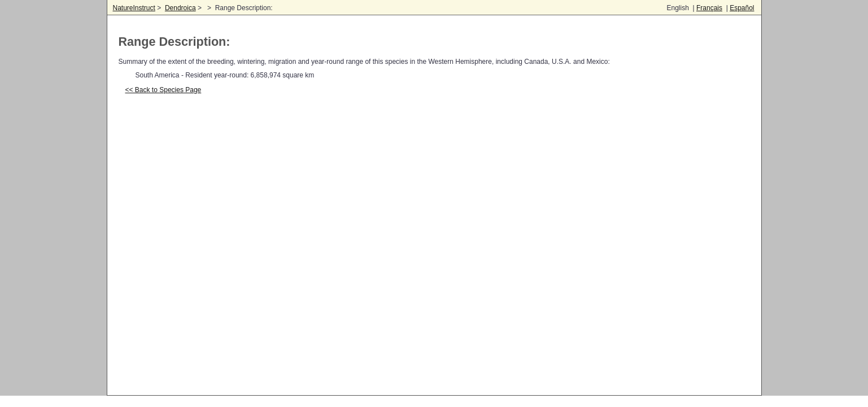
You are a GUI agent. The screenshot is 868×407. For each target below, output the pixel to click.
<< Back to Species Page (163, 90)
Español (742, 8)
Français (709, 8)
